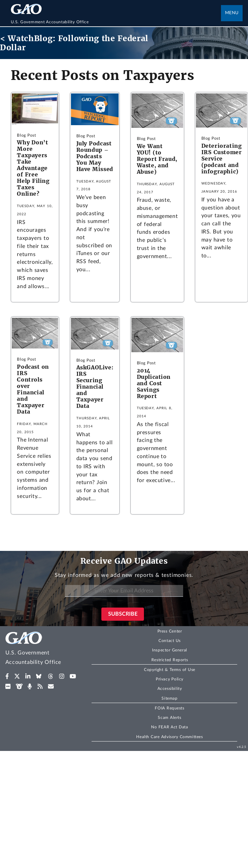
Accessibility (170, 689)
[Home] (116, 22)
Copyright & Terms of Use (170, 670)
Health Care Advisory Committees (169, 737)
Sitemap (169, 698)
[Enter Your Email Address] (124, 591)
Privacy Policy (170, 679)
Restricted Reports (170, 660)
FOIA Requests (169, 708)
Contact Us (170, 641)
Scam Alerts (169, 718)
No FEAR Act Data (169, 727)
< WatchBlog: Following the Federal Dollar (74, 43)
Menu (232, 13)
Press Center (170, 631)
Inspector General (170, 650)
